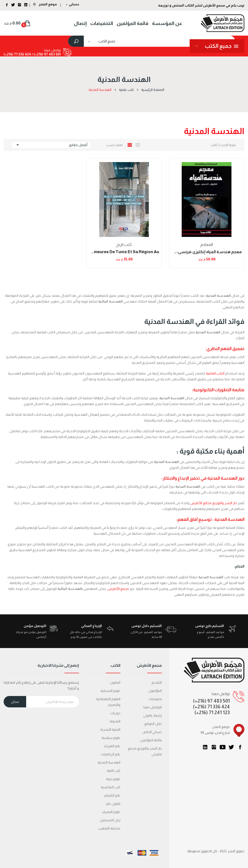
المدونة (115, 721)
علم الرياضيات (111, 754)
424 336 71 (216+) (17, 54)
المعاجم (207, 245)
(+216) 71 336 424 (211, 707)
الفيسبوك (240, 747)
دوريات (115, 713)
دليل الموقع (153, 724)
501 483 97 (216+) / (46, 54)
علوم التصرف (111, 812)
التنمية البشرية (110, 729)
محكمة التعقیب (109, 828)
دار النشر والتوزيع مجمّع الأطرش (213, 503)
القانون (115, 682)
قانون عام (113, 804)
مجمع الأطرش (118, 589)
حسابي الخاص (152, 732)
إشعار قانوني (152, 715)
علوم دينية (113, 779)
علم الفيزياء (112, 746)
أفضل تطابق (51, 145)
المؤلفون (155, 691)
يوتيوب (223, 747)
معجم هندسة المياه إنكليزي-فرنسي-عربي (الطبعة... (207, 252)
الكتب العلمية (216, 373)
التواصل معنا (153, 707)
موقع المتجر (45, 4)
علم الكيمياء (112, 795)
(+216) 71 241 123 (212, 712)
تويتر (231, 747)
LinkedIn (205, 747)
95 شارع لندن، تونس (215, 733)
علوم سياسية (111, 738)
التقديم (157, 682)
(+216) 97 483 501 (211, 701)
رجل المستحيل (110, 820)
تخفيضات (155, 699)
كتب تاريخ (124, 245)
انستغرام (214, 747)
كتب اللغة (114, 771)
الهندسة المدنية (109, 762)
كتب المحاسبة (111, 787)
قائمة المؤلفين (151, 740)
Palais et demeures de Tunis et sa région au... (124, 252)
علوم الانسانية (110, 691)
